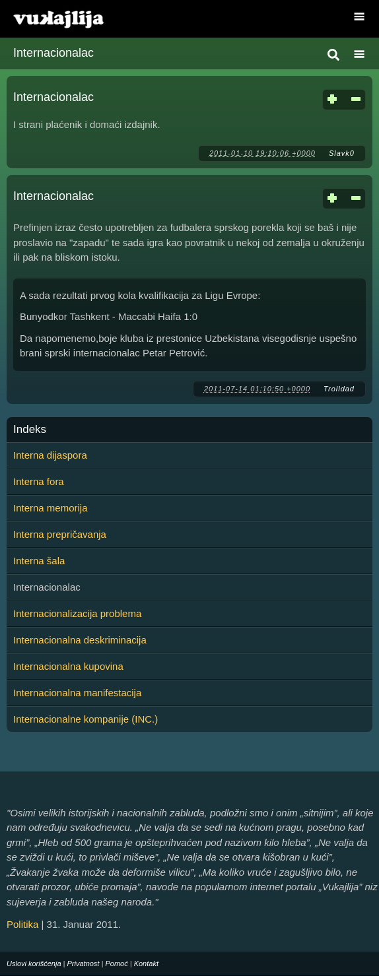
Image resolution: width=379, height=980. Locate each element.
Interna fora (39, 481)
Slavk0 (342, 153)
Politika (22, 924)
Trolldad (339, 389)
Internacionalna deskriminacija (80, 640)
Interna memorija (51, 508)
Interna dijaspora (50, 455)
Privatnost (84, 964)
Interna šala (39, 561)
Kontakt (146, 964)
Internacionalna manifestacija (77, 693)
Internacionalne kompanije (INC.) (86, 719)
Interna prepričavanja (60, 534)
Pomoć (116, 964)
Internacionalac (53, 97)
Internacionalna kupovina (68, 666)
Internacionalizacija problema (77, 613)
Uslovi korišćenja (34, 964)
